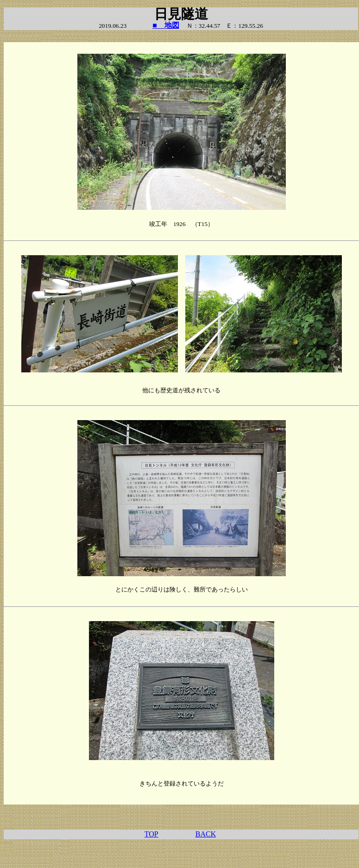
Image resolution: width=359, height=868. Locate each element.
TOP (151, 834)
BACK (206, 834)
